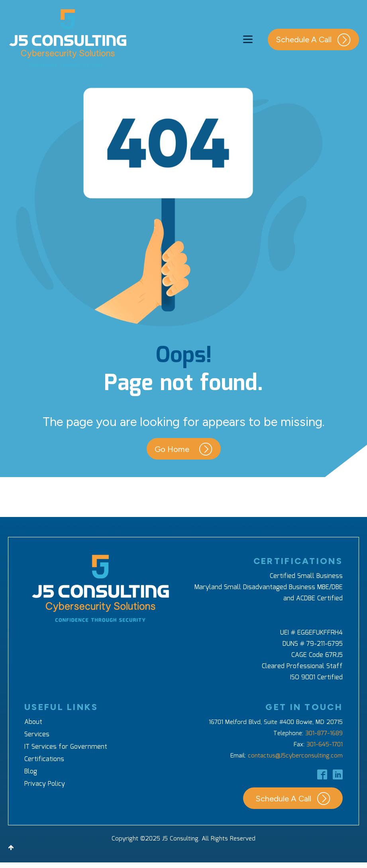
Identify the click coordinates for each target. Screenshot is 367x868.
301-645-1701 (325, 745)
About (33, 722)
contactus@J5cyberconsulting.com (295, 756)
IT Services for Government (66, 747)
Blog (31, 772)
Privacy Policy (45, 784)
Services (37, 735)
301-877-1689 (324, 734)
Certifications (44, 759)
